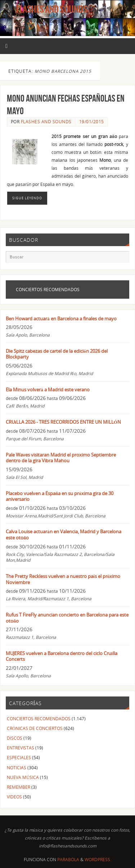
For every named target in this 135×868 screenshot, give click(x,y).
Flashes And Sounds (52, 9)
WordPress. (98, 860)
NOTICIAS (17, 767)
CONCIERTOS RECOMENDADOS (39, 718)
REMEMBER (19, 787)
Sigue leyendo (27, 198)
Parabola (68, 860)
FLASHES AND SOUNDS (46, 122)
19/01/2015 (92, 122)
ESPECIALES (19, 757)
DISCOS (15, 738)
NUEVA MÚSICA (23, 777)
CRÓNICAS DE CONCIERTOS (35, 728)
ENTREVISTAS (21, 748)
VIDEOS (14, 797)
